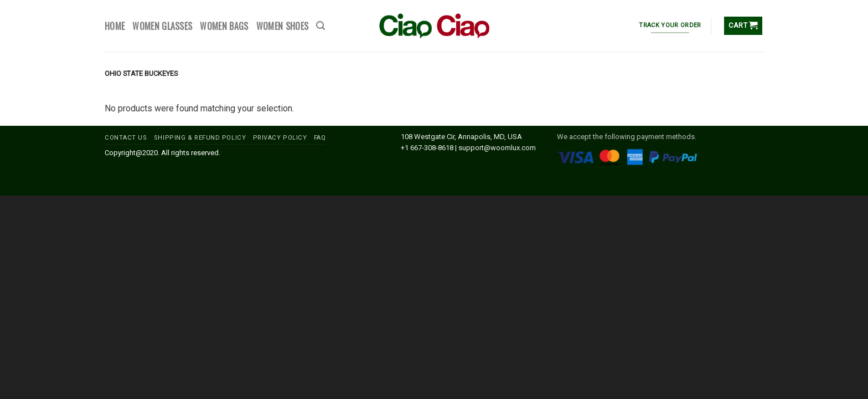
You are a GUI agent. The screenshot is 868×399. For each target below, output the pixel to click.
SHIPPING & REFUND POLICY (200, 138)
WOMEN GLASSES (162, 26)
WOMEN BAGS (224, 26)
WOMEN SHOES (283, 26)
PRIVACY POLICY (280, 138)
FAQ (320, 138)
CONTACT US (126, 138)
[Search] (321, 26)
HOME (115, 26)
